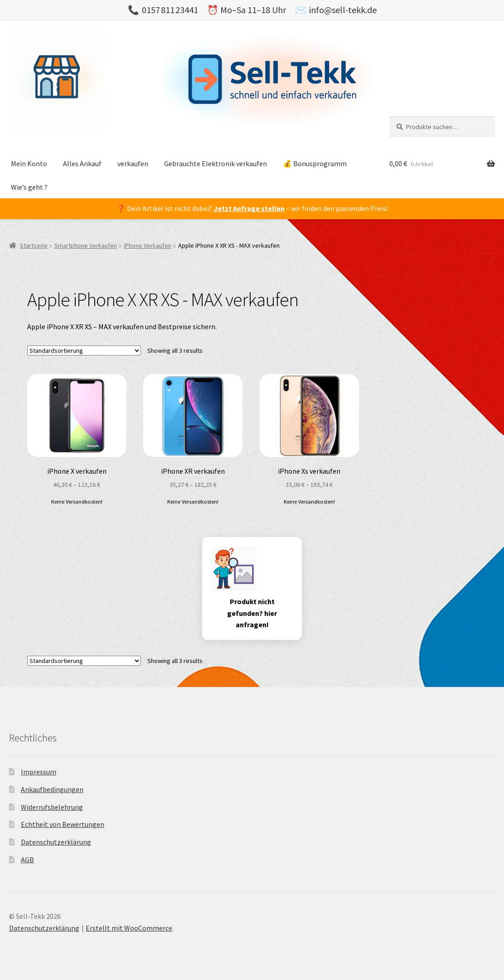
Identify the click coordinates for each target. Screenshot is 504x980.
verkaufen (133, 163)
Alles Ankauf (82, 163)
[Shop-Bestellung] (84, 351)
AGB (27, 860)
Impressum (39, 772)
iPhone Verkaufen (148, 245)
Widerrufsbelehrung (52, 807)
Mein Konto (29, 163)
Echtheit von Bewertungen (63, 824)
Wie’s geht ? (29, 187)
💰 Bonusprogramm (315, 163)
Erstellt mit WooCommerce (129, 928)
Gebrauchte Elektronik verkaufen (216, 163)
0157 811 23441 (170, 10)
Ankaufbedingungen (52, 789)
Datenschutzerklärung (56, 842)
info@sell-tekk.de (343, 10)
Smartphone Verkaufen (86, 245)
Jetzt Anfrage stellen (249, 208)
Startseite (34, 245)
